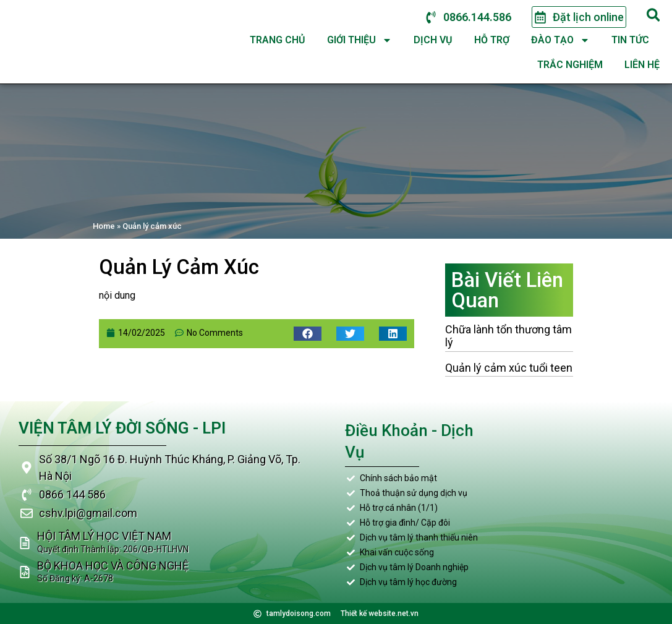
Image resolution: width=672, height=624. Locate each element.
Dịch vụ (433, 40)
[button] (308, 334)
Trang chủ (278, 40)
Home (104, 226)
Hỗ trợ (492, 40)
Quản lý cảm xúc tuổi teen (509, 368)
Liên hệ (642, 65)
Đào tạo (560, 40)
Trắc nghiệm (570, 65)
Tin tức (630, 40)
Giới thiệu (359, 40)
